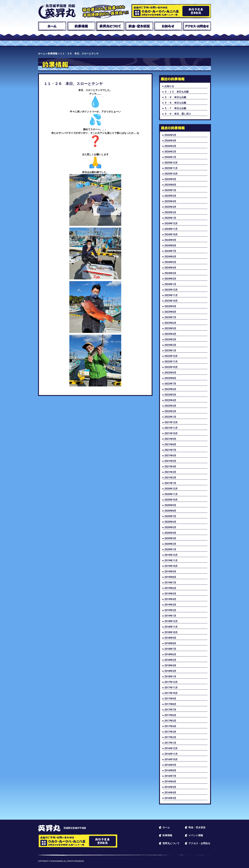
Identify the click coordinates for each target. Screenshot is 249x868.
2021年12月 (171, 422)
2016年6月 (170, 781)
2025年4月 (170, 201)
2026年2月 (170, 152)
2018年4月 (170, 665)
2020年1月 (170, 549)
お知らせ (168, 26)
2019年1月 (170, 616)
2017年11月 (171, 688)
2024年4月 (170, 268)
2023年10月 (171, 301)
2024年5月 (170, 262)
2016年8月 (170, 770)
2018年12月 (171, 621)
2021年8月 (170, 444)
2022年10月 (171, 367)
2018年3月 (170, 671)
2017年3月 (170, 732)
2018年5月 (170, 660)
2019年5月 (170, 594)
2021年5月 (170, 461)
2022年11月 (171, 362)
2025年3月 (170, 207)
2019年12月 (171, 555)
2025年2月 (170, 212)
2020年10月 (171, 500)
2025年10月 (171, 174)
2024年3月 (170, 273)
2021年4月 (170, 467)
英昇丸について (110, 26)
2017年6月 (170, 715)
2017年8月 (170, 704)
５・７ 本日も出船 (175, 108)
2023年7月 (170, 317)
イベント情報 (196, 835)
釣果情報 (81, 26)
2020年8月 (170, 511)
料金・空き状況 (139, 26)
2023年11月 (171, 295)
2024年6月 (170, 257)
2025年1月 (170, 218)
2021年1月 (170, 483)
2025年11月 (171, 168)
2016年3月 (170, 798)
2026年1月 (170, 157)
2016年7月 (170, 776)
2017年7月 (170, 710)
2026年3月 (170, 146)
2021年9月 (170, 439)
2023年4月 (170, 334)
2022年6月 (170, 389)
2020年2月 (170, 544)
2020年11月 (171, 494)
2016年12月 (171, 748)
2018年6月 (170, 654)
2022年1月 (170, 417)
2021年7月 (170, 450)
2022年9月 (170, 373)
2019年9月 (170, 572)
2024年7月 (170, 251)
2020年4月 (170, 533)
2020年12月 (171, 489)
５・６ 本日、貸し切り (178, 114)
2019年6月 (170, 588)
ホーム (52, 26)
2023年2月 (170, 345)
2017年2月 (170, 737)
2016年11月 (171, 754)
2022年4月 (170, 400)
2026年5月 (170, 135)
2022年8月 (170, 378)
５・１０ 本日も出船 (177, 92)
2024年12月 (171, 223)
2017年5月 (170, 721)
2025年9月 (170, 179)
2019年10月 (171, 566)
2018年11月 (171, 627)
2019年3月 (170, 605)
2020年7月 (170, 516)
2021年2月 (170, 478)
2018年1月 (170, 677)
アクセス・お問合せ (197, 26)
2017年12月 (171, 682)
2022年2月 (170, 411)
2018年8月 (170, 643)
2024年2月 (170, 279)
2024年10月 (171, 234)
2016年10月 (171, 759)
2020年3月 (170, 538)
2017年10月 (171, 693)
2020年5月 (170, 527)
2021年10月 (171, 433)
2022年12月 (171, 356)
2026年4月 (170, 141)
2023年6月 (170, 323)
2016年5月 (170, 787)
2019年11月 (171, 560)
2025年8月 (170, 185)
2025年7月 (170, 190)
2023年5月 (170, 328)
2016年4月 (170, 793)
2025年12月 (171, 163)
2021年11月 (171, 428)
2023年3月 (170, 339)
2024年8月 (170, 246)
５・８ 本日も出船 (175, 103)
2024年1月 (170, 284)
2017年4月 (170, 726)
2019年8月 (170, 577)
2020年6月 (170, 522)
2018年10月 (171, 632)
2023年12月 (171, 290)
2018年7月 (170, 649)
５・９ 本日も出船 (175, 97)
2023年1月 (170, 351)
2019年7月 (170, 583)
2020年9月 (170, 505)
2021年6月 (170, 455)
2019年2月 (170, 610)
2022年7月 (170, 384)
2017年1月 (170, 743)
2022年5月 (170, 395)
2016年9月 (170, 765)
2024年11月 (171, 229)
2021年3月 (170, 472)
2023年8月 (170, 312)
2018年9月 (170, 638)
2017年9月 (170, 699)
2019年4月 (170, 599)
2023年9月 (170, 306)
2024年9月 (170, 240)
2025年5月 (170, 196)
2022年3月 (170, 406)
